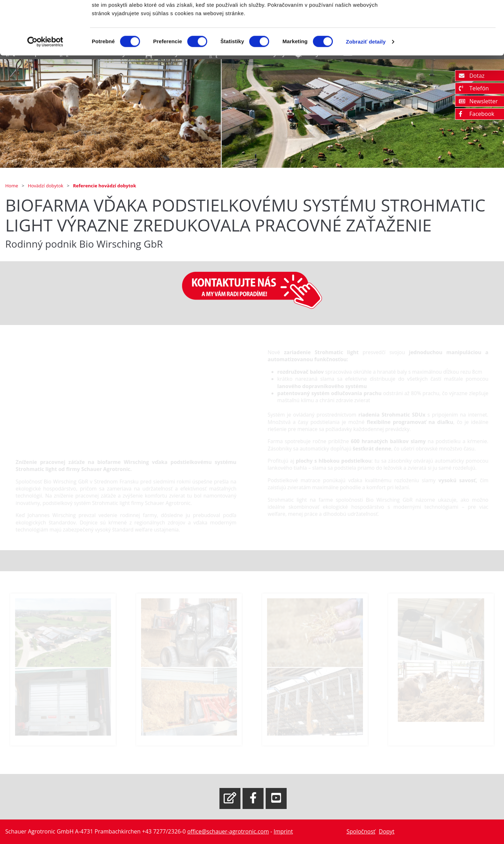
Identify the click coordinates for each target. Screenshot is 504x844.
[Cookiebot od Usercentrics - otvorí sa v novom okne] (45, 88)
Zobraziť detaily (366, 87)
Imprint (283, 831)
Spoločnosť (361, 831)
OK (446, 18)
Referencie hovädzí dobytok (105, 186)
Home (12, 186)
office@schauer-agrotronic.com (228, 831)
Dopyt (387, 831)
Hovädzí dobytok (46, 186)
